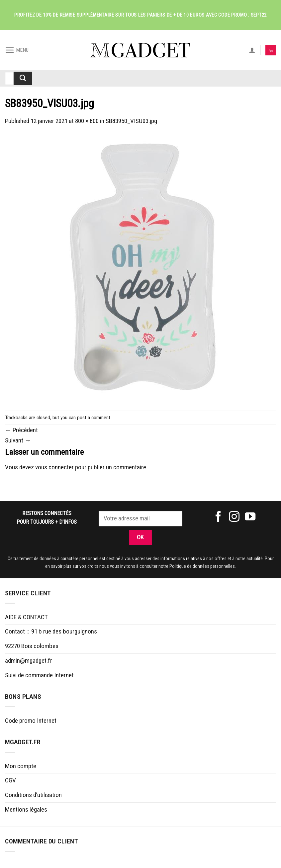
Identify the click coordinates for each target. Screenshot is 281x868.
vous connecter (54, 467)
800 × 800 (87, 121)
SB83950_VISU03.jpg (131, 121)
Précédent (21, 430)
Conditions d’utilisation (33, 795)
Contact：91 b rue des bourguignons (51, 631)
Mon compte (21, 766)
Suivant (18, 440)
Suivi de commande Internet (39, 675)
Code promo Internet (31, 721)
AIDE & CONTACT (26, 617)
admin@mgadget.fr (29, 661)
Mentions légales (26, 809)
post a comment (94, 418)
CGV (10, 780)
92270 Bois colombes (32, 646)
